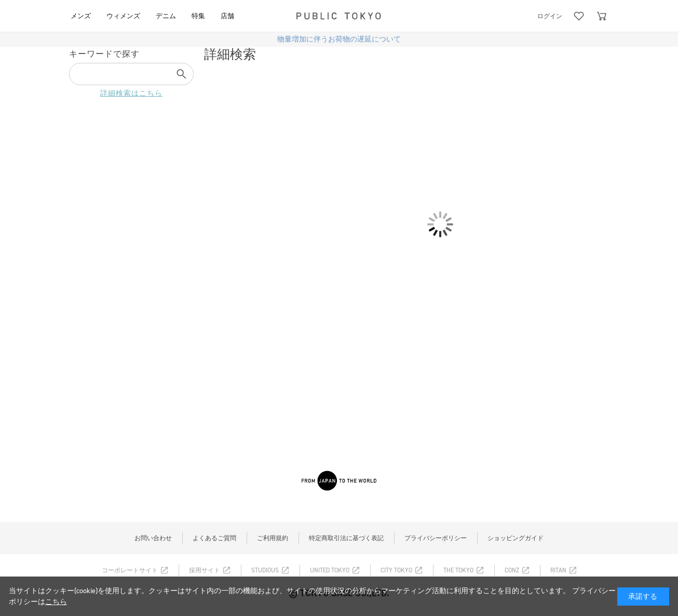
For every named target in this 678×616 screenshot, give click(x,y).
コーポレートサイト (130, 570)
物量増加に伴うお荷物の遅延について (339, 39)
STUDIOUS (265, 570)
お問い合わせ (153, 538)
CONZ (512, 570)
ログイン (550, 16)
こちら (56, 602)
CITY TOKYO (396, 570)
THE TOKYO (458, 570)
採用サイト (205, 570)
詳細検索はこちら (131, 93)
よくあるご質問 (214, 538)
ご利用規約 (273, 538)
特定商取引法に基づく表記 (346, 538)
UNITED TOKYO (330, 570)
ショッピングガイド (516, 538)
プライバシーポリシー (436, 538)
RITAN (558, 570)
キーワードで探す (104, 54)
